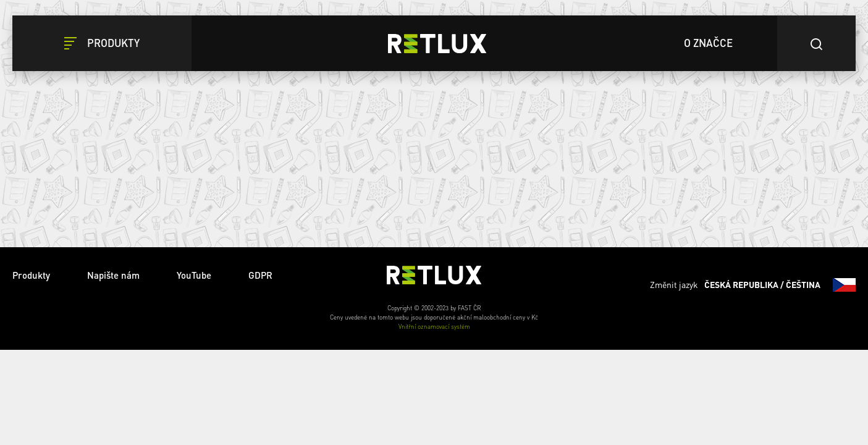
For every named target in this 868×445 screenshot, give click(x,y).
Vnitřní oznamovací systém (434, 326)
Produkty (31, 275)
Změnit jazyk (753, 285)
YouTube (194, 275)
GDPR (260, 275)
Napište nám (113, 275)
